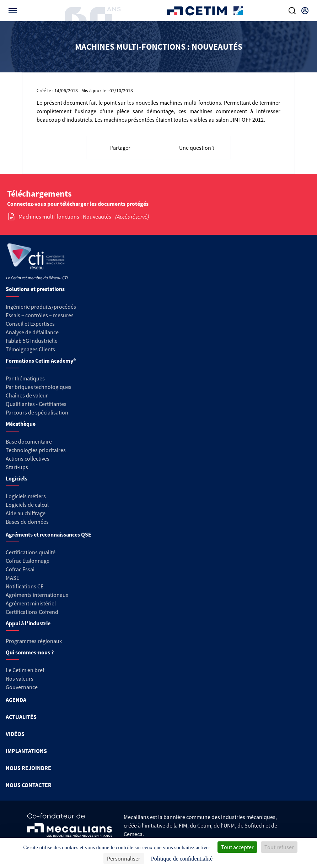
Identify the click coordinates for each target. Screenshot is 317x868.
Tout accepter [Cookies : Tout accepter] (237, 847)
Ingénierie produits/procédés (41, 307)
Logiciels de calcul (27, 505)
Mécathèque (21, 424)
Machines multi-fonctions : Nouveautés (65, 216)
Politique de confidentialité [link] (182, 859)
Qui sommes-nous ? (30, 652)
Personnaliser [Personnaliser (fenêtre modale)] (124, 858)
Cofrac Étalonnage (28, 561)
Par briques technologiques (39, 387)
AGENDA (16, 700)
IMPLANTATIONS (26, 751)
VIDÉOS (15, 734)
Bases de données (27, 522)
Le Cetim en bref (25, 670)
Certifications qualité (31, 552)
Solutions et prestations (35, 289)
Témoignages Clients (30, 349)
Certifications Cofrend (32, 612)
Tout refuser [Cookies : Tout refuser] (279, 847)
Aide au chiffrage (26, 513)
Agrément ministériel (31, 603)
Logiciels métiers (26, 496)
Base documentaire (29, 441)
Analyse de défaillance (32, 332)
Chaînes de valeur (27, 395)
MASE (12, 578)
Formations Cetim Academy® (41, 361)
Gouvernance (22, 687)
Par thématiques (25, 378)
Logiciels (17, 478)
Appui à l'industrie (28, 623)
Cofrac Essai (20, 569)
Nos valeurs (20, 679)
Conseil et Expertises (30, 324)
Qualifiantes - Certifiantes (36, 404)
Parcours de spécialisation (37, 412)
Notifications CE (25, 586)
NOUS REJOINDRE (28, 768)
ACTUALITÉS (21, 717)
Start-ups (17, 467)
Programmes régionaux (34, 641)
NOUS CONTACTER (29, 785)
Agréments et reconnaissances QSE (49, 534)
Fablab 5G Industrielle (32, 341)
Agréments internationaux (37, 595)
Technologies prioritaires (36, 450)
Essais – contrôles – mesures (40, 315)
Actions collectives (28, 458)
